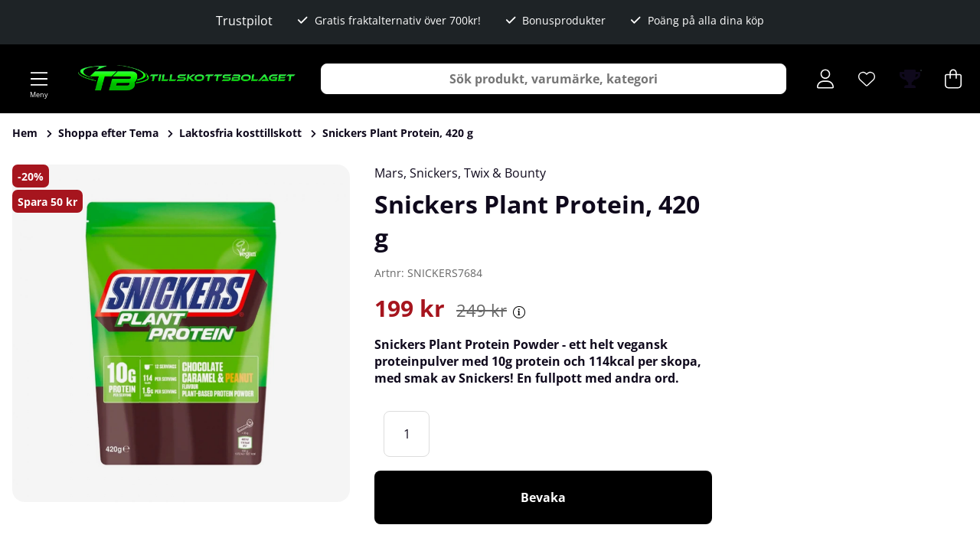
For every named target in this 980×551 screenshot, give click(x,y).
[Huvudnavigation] (39, 79)
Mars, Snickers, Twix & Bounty (460, 173)
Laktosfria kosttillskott (240, 133)
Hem (25, 133)
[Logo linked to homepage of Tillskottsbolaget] (187, 79)
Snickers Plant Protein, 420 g (398, 133)
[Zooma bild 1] (181, 333)
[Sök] (554, 79)
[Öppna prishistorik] (519, 312)
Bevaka (543, 497)
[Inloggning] (825, 79)
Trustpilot (244, 21)
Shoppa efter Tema (108, 133)
